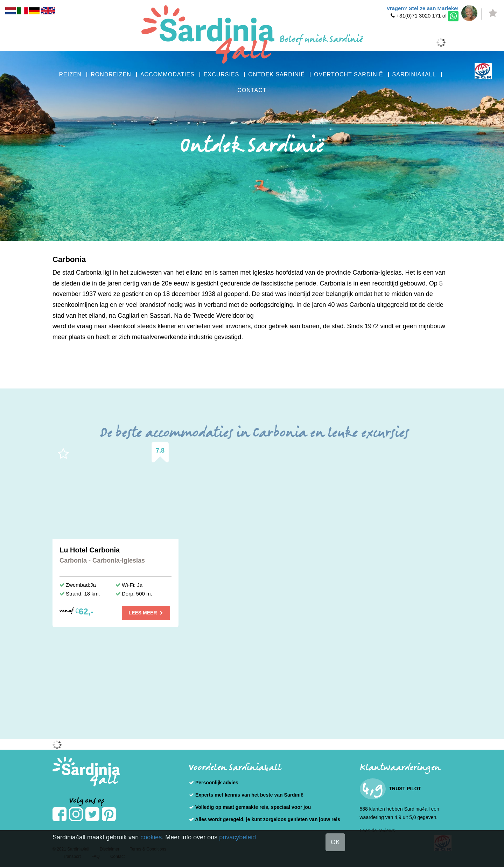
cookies (151, 837)
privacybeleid (237, 837)
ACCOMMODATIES (167, 74)
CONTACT (252, 90)
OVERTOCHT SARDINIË (349, 74)
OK (335, 842)
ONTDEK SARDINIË (276, 74)
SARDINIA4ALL (414, 74)
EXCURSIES (221, 74)
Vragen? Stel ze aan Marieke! (422, 8)
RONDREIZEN (111, 74)
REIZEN (70, 74)
